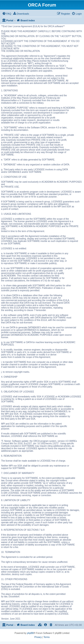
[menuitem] (7, 14)
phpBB (30, 633)
